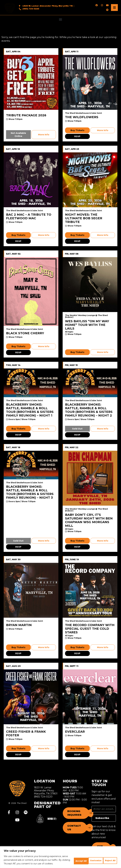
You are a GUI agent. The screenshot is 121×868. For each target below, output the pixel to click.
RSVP (77, 136)
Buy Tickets (77, 130)
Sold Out (77, 429)
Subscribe (102, 818)
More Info (44, 135)
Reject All (84, 856)
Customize (62, 856)
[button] (61, 19)
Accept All (106, 856)
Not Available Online (18, 135)
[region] (60, 853)
